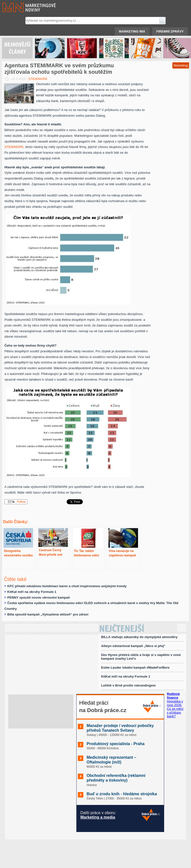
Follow (17, 502)
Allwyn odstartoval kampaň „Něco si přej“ (133, 646)
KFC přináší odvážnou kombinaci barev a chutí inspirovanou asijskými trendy (67, 586)
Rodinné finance (173, 696)
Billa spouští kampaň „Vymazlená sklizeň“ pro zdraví (48, 614)
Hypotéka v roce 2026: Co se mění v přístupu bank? (175, 709)
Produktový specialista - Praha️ (116, 744)
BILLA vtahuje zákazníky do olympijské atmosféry (139, 637)
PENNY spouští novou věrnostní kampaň (39, 597)
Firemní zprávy (170, 31)
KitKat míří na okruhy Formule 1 (32, 592)
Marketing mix (132, 31)
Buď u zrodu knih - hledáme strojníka (122, 794)
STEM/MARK (38, 79)
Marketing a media (98, 817)
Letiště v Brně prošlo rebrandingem (128, 685)
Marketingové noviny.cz (23, 7)
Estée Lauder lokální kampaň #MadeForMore (135, 668)
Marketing (181, 65)
